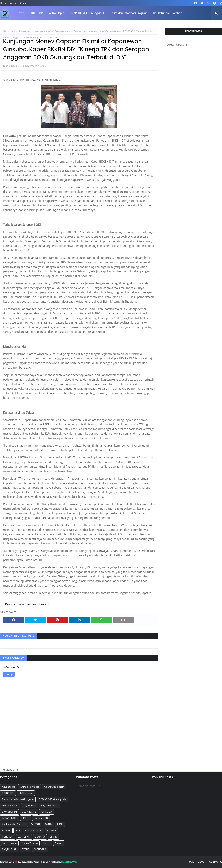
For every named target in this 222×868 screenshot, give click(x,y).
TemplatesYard (30, 862)
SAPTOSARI (24, 837)
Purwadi (52, 831)
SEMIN (53, 837)
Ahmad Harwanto (30, 787)
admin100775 (13, 66)
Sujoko (59, 843)
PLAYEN (6, 831)
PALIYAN (35, 824)
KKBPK (26, 818)
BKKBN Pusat (26, 793)
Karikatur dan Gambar (14, 824)
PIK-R (60, 824)
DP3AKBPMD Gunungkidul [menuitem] (87, 13)
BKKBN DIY (8, 793)
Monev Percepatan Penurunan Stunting (32, 31)
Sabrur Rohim (9, 843)
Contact (24, 3)
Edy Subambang (50, 805)
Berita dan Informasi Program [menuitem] (129, 13)
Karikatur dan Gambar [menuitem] (167, 13)
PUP (18, 831)
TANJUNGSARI (10, 849)
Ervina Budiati (9, 812)
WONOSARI (40, 849)
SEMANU (40, 837)
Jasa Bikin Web (69, 862)
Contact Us (216, 862)
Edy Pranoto (30, 805)
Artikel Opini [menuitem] (57, 13)
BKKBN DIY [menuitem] (37, 13)
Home (3, 3)
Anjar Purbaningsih (54, 787)
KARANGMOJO (10, 818)
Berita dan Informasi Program (18, 799)
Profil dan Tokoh (34, 831)
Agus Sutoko (9, 787)
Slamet (46, 843)
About (13, 3)
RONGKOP (7, 837)
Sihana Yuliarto (30, 843)
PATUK (49, 824)
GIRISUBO (47, 812)
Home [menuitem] (20, 13)
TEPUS (26, 849)
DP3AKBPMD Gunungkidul (53, 799)
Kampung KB (41, 818)
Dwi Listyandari (10, 805)
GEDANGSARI (29, 812)
